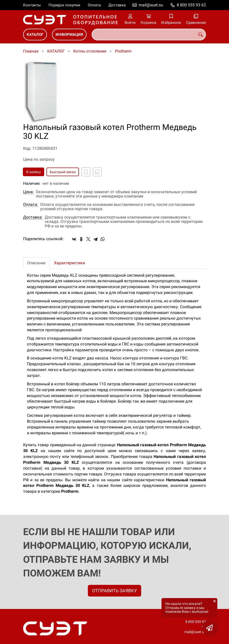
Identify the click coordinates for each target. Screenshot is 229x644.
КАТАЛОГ (35, 35)
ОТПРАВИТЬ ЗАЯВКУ (115, 591)
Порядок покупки (64, 5)
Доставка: (33, 217)
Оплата (94, 5)
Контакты (32, 5)
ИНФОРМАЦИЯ (69, 35)
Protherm (123, 51)
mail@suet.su (151, 5)
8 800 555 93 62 (191, 5)
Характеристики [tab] (70, 263)
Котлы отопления (90, 51)
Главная (31, 51)
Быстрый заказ (63, 172)
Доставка (117, 5)
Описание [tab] (36, 263)
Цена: (28, 192)
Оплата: (31, 205)
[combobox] (149, 35)
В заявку (34, 172)
